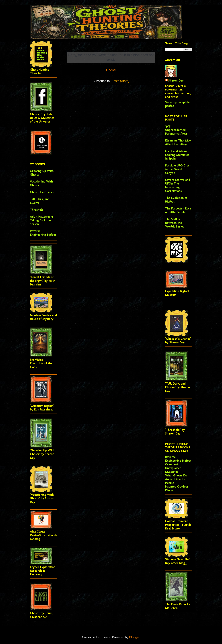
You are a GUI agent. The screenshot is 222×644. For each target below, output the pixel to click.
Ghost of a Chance (42, 192)
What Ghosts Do (176, 475)
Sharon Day (176, 80)
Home (111, 70)
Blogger (134, 637)
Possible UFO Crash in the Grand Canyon (178, 169)
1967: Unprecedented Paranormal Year (176, 130)
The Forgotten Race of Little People (178, 210)
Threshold (37, 210)
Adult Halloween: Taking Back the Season (41, 220)
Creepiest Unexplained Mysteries (173, 468)
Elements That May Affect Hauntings (178, 142)
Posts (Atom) (120, 81)
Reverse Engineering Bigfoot (43, 233)
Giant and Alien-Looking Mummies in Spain (177, 155)
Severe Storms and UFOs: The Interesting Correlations (178, 185)
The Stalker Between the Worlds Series (175, 223)
